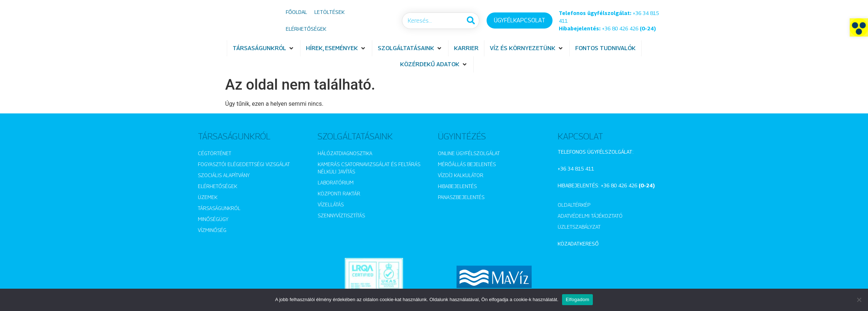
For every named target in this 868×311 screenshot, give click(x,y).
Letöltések (329, 12)
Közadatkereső (578, 243)
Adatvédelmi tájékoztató (590, 216)
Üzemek (208, 197)
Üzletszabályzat (579, 227)
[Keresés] (471, 21)
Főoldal (296, 12)
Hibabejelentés (457, 186)
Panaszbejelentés (461, 197)
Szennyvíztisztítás (341, 215)
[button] (859, 27)
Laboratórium (336, 182)
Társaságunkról (219, 208)
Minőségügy (213, 219)
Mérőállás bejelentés (467, 164)
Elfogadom (577, 299)
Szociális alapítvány (224, 175)
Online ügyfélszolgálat (469, 153)
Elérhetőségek (306, 29)
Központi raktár (339, 193)
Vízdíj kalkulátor (461, 175)
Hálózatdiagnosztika (345, 153)
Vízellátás (331, 204)
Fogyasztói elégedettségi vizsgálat (244, 164)
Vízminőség (212, 230)
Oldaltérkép (574, 205)
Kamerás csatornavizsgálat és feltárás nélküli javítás (369, 168)
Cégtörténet (215, 153)
